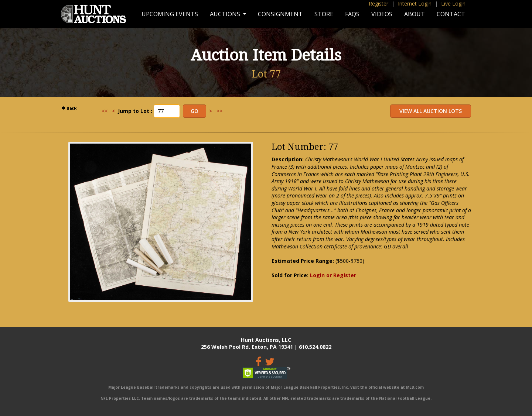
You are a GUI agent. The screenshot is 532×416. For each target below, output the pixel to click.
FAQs (352, 14)
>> (219, 111)
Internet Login (415, 4)
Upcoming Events (170, 14)
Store (324, 14)
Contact (451, 14)
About (415, 14)
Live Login (453, 4)
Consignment (280, 14)
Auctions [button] (226, 14)
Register (378, 4)
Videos (382, 14)
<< (105, 111)
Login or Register (333, 275)
